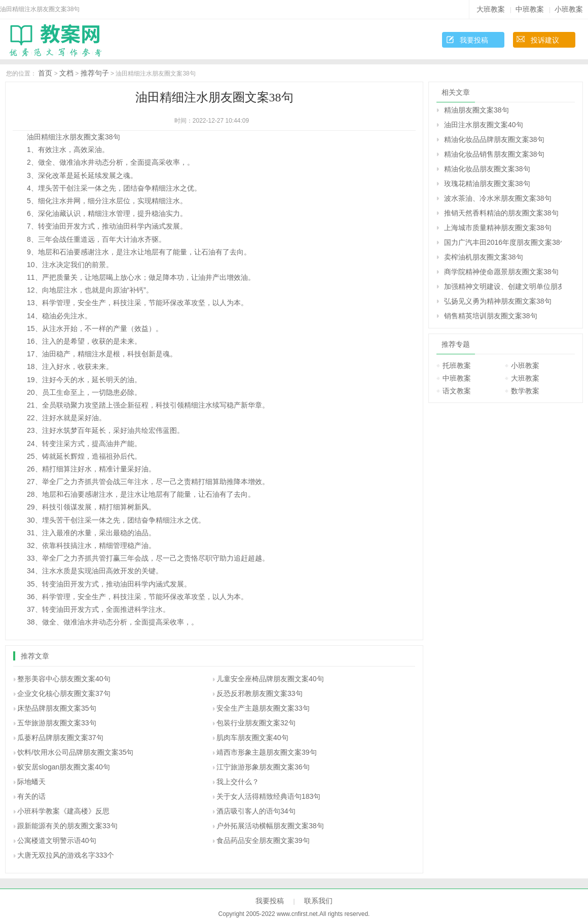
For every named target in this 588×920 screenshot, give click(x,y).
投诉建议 (545, 40)
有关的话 (31, 796)
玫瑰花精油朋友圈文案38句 (487, 183)
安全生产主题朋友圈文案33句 (263, 708)
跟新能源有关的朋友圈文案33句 (67, 826)
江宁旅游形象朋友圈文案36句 (263, 767)
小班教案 (569, 9)
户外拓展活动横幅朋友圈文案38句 (270, 826)
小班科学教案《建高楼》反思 (63, 811)
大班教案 (491, 9)
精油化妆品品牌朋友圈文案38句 (494, 139)
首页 (45, 73)
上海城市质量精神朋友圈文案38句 (498, 228)
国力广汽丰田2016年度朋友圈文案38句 (503, 242)
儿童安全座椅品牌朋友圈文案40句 (270, 679)
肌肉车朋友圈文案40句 (252, 738)
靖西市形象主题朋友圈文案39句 (267, 752)
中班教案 (530, 9)
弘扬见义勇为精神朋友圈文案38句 (498, 301)
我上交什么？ (238, 782)
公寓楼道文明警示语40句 (57, 840)
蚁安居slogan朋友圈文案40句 (64, 767)
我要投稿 (474, 40)
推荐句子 (95, 73)
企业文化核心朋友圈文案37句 (64, 693)
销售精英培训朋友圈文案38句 (491, 316)
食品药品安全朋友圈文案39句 (263, 840)
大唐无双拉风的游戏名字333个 (66, 855)
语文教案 (457, 391)
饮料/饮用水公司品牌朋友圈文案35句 (75, 752)
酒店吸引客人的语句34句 (256, 811)
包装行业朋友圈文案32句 (256, 723)
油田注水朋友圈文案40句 (484, 125)
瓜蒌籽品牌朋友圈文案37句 (60, 738)
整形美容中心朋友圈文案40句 (64, 679)
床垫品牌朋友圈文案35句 (57, 708)
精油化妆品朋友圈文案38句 (487, 169)
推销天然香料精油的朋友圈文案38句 (501, 213)
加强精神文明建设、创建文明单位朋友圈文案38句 (503, 286)
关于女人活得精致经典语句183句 (268, 796)
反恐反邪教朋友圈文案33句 (260, 693)
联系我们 (318, 901)
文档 (66, 73)
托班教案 (457, 365)
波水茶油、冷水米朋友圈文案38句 (498, 198)
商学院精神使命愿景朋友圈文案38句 (501, 272)
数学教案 (525, 391)
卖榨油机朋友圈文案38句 (484, 257)
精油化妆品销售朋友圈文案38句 (494, 154)
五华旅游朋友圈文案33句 (57, 723)
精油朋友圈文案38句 (476, 110)
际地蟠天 (31, 782)
